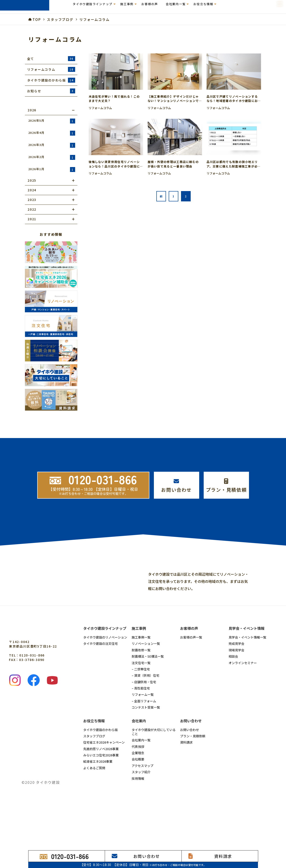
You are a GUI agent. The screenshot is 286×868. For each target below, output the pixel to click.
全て (51, 59)
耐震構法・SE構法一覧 (148, 702)
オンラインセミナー (243, 709)
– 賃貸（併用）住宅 (145, 721)
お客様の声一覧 (191, 683)
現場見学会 (236, 696)
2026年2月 (52, 157)
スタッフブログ (94, 782)
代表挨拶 (138, 792)
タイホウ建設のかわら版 (100, 775)
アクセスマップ (143, 811)
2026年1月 (52, 169)
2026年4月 (52, 133)
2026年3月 (52, 145)
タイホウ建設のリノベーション (105, 683)
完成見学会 (236, 689)
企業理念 (138, 799)
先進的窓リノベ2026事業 (101, 795)
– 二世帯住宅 (141, 715)
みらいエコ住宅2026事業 (101, 801)
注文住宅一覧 (141, 709)
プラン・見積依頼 (193, 782)
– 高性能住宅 (141, 734)
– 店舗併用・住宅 (144, 728)
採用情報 (138, 824)
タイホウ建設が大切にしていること (154, 778)
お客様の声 (150, 7)
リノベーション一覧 (146, 689)
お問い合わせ (190, 775)
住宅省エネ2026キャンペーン (104, 788)
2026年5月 (52, 121)
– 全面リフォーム (144, 747)
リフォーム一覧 (143, 740)
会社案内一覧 (141, 786)
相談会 (233, 702)
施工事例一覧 (141, 683)
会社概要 (138, 805)
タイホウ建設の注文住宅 (100, 689)
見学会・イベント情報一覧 (247, 683)
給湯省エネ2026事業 (98, 807)
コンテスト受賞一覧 (146, 753)
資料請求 (186, 788)
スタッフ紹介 (141, 818)
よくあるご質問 (94, 814)
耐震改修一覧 (141, 696)
